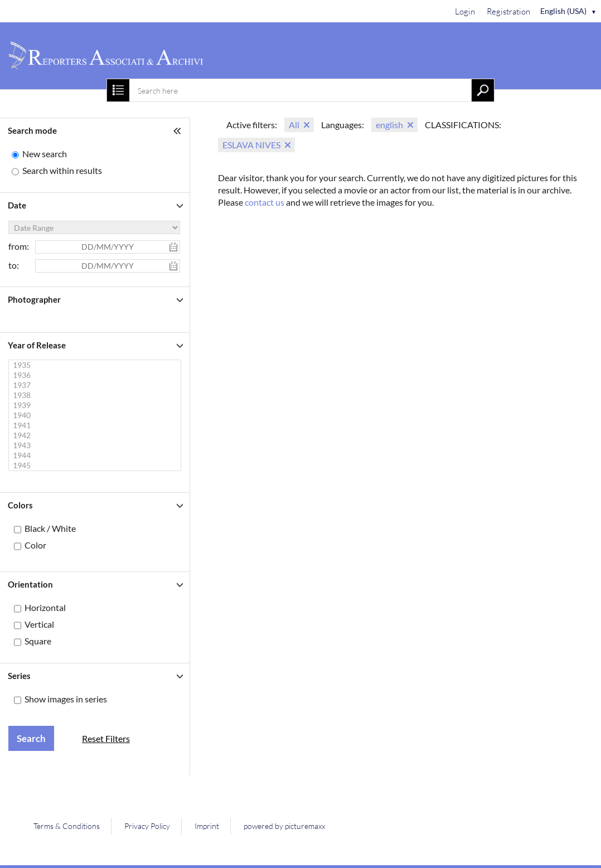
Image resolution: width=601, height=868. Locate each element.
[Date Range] (94, 227)
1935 (96, 365)
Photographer (34, 299)
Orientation (30, 584)
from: (19, 246)
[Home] (300, 56)
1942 (96, 435)
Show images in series (66, 699)
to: (14, 265)
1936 (96, 375)
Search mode (32, 130)
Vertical (39, 624)
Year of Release (37, 345)
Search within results (62, 170)
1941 (96, 425)
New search (45, 154)
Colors (20, 505)
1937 (96, 385)
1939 (96, 405)
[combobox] (300, 90)
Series (19, 676)
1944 (96, 455)
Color (35, 545)
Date (17, 205)
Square (38, 641)
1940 (96, 415)
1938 (96, 395)
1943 (96, 445)
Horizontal (45, 607)
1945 (96, 465)
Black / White (50, 528)
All (294, 125)
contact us (265, 202)
